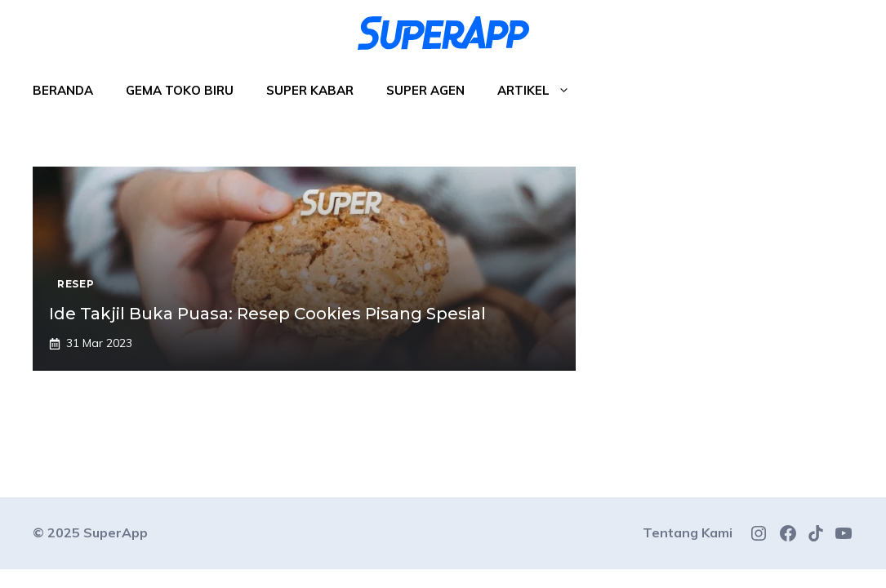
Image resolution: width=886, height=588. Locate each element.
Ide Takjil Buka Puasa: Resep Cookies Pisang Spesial (267, 314)
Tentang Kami (688, 532)
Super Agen (425, 90)
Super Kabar (310, 90)
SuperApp (116, 532)
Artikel (542, 91)
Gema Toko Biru (180, 90)
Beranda (63, 90)
